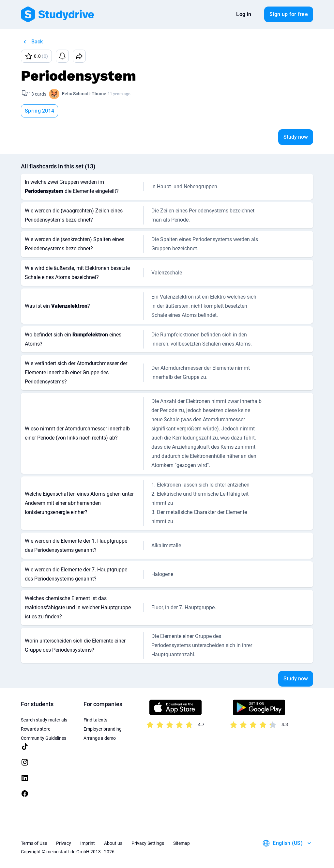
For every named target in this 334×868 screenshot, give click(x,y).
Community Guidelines (44, 738)
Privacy (64, 843)
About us (113, 843)
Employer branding (103, 729)
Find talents (95, 720)
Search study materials (44, 720)
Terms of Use (34, 843)
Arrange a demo (100, 738)
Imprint (88, 843)
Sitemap (182, 843)
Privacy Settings (148, 843)
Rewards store (36, 729)
